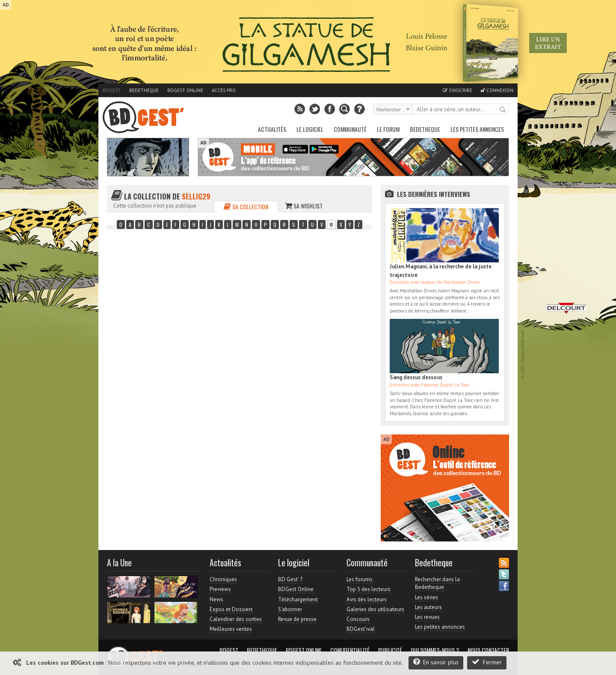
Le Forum (388, 129)
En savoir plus (436, 662)
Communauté (350, 129)
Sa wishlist (304, 206)
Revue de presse (297, 619)
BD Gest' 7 (290, 579)
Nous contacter (488, 650)
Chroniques (223, 579)
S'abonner (290, 609)
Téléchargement (298, 599)
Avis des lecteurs (367, 599)
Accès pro (224, 90)
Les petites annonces (477, 129)
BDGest (112, 90)
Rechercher (503, 110)
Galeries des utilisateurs (375, 609)
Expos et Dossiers (231, 609)
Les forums (360, 579)
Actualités (272, 129)
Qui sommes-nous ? (435, 650)
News (216, 599)
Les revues (427, 617)
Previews (220, 589)
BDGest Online (185, 90)
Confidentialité (350, 650)
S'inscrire (458, 90)
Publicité (390, 650)
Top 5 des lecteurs (369, 589)
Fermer (487, 662)
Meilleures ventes (231, 629)
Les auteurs (428, 607)
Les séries (426, 597)
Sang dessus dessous (416, 377)
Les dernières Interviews (434, 194)
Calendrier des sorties (236, 619)
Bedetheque (144, 90)
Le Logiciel (310, 129)
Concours (358, 619)
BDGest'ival (361, 629)
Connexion (497, 90)
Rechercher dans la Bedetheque (437, 583)
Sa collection (246, 207)
